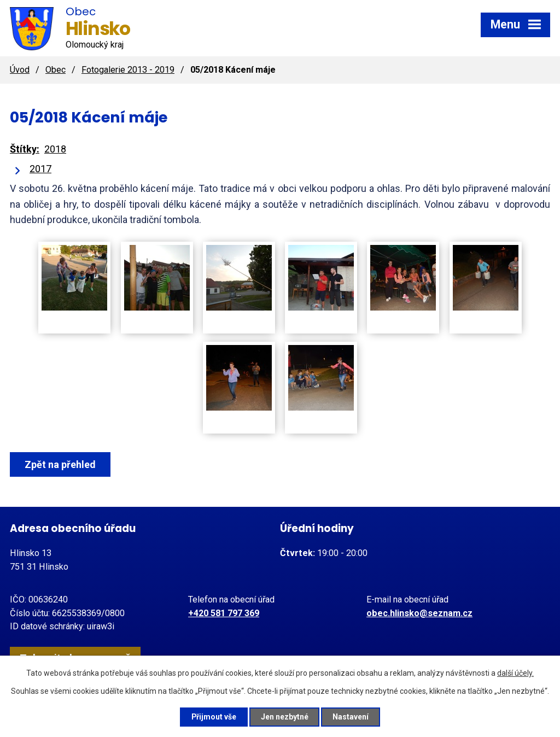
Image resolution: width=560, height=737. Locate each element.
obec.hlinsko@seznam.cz (419, 613)
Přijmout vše (214, 717)
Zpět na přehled (60, 464)
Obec (56, 70)
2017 (40, 169)
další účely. (515, 673)
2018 (55, 149)
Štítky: (25, 149)
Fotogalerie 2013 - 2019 (128, 70)
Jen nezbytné (285, 717)
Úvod (20, 70)
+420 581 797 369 (224, 613)
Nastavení (351, 717)
